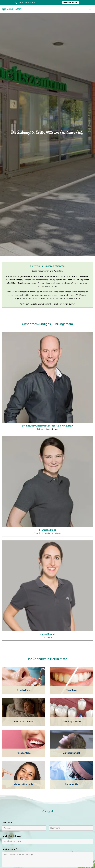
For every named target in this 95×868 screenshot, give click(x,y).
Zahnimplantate (72, 623)
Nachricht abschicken (16, 804)
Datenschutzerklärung (29, 779)
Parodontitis (24, 654)
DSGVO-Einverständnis (14, 773)
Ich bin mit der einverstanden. (29, 779)
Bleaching (71, 591)
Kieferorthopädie (24, 686)
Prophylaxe (23, 591)
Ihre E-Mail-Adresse (12, 737)
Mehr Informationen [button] (32, 800)
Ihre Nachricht (9, 751)
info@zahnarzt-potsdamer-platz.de (26, 831)
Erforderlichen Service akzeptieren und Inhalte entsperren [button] (77, 798)
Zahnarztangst (72, 654)
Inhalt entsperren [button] (77, 788)
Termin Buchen (70, 3)
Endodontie (71, 686)
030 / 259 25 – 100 (18, 828)
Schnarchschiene (23, 623)
